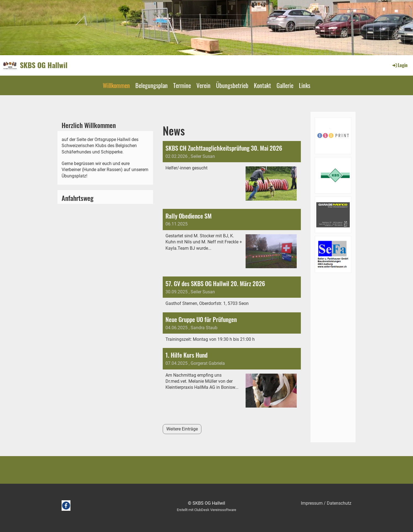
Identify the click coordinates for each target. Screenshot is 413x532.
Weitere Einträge (182, 429)
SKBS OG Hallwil (44, 65)
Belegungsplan (152, 85)
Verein (203, 85)
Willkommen (116, 85)
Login (400, 65)
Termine (182, 85)
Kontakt (262, 85)
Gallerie (285, 85)
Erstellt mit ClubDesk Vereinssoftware (206, 510)
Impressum (312, 503)
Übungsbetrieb (232, 85)
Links (305, 85)
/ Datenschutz (337, 503)
